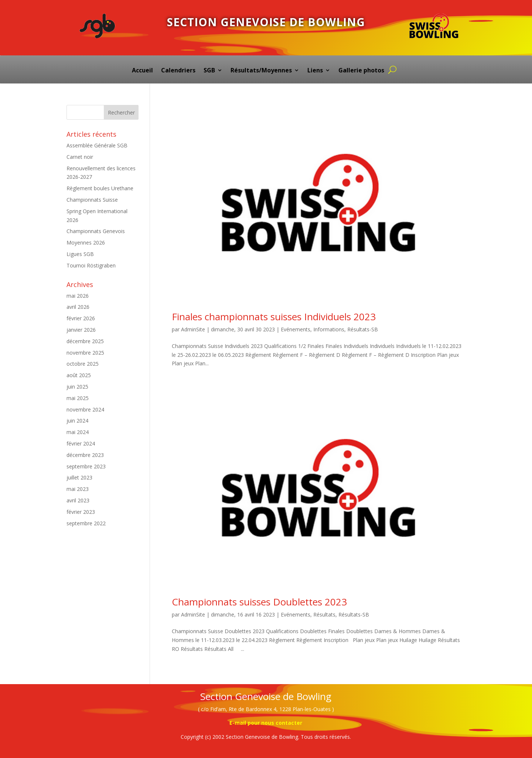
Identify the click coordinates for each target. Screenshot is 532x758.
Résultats (324, 614)
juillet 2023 (79, 477)
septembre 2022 (86, 523)
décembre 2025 (85, 341)
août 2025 (79, 375)
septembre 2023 (86, 466)
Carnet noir (80, 157)
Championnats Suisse (92, 200)
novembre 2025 (85, 353)
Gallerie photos (361, 71)
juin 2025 (77, 387)
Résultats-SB (363, 329)
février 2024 (81, 443)
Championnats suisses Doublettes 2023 (259, 602)
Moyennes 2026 (86, 243)
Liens (315, 71)
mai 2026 (78, 296)
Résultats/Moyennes (261, 71)
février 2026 (81, 318)
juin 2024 (77, 421)
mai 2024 (78, 432)
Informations (329, 329)
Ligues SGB (80, 254)
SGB (209, 71)
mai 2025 (78, 398)
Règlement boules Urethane (100, 188)
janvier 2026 (81, 330)
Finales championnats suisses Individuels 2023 (274, 317)
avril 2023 (78, 500)
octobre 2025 (83, 364)
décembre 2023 (85, 455)
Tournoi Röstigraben (91, 265)
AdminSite (193, 329)
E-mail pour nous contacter (266, 723)
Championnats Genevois (96, 231)
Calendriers (178, 71)
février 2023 (81, 512)
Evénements (296, 329)
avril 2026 (78, 307)
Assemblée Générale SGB (97, 145)
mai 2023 (78, 489)
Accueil (142, 71)
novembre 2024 (85, 409)
